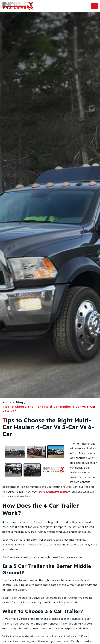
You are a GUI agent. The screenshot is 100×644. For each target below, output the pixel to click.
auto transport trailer (54, 492)
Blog (19, 402)
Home (7, 402)
